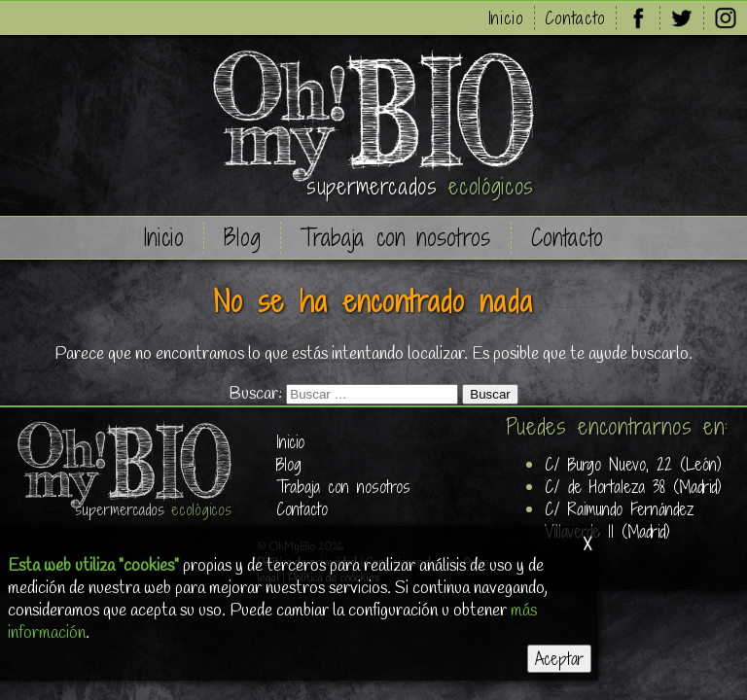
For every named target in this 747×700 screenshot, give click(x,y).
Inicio (506, 18)
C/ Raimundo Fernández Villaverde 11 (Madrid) (619, 520)
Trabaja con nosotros (395, 238)
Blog (243, 238)
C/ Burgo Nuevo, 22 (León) (633, 464)
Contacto (575, 18)
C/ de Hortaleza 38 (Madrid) (633, 487)
